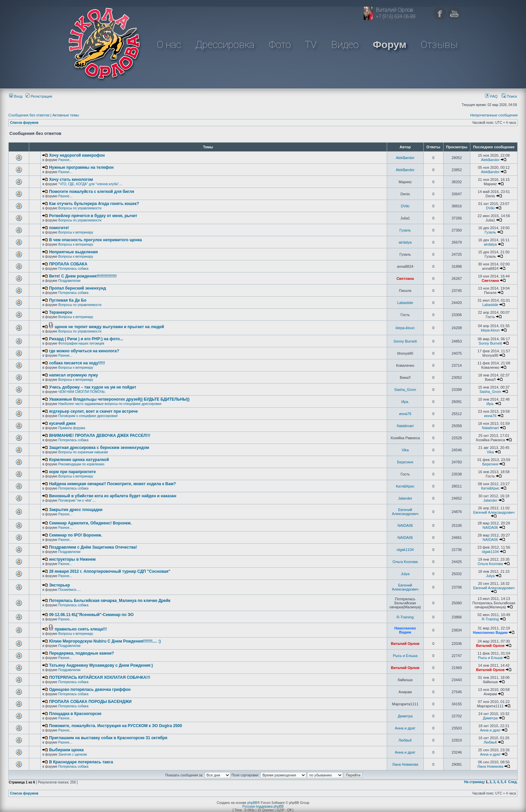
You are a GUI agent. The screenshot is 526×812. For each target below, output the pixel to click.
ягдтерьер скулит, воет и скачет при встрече (93, 411)
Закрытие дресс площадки (76, 510)
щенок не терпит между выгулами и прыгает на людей (109, 327)
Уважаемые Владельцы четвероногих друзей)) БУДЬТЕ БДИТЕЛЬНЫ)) (119, 399)
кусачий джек (62, 423)
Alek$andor (405, 158)
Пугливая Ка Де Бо (68, 300)
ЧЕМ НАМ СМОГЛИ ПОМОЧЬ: (82, 392)
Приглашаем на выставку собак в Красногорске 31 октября (108, 738)
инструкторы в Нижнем (72, 559)
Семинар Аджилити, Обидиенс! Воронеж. (90, 523)
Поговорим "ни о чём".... (77, 500)
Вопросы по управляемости (80, 208)
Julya (405, 574)
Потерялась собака (73, 269)
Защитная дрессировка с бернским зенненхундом (99, 448)
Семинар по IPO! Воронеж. (75, 535)
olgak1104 (405, 550)
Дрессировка (225, 44)
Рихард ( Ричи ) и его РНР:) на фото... (86, 339)
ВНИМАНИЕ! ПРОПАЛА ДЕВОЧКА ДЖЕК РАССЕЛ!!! (100, 436)
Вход (16, 96)
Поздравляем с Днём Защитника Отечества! (93, 547)
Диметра (405, 716)
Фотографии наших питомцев (81, 343)
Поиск (509, 96)
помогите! (59, 228)
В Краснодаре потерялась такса (81, 762)
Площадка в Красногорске (75, 714)
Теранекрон (61, 312)
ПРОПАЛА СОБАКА (68, 264)
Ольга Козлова (405, 562)
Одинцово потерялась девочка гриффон (90, 690)
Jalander (405, 498)
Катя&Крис (405, 486)
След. (513, 782)
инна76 (405, 414)
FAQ (491, 96)
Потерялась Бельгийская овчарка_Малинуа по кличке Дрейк (110, 601)
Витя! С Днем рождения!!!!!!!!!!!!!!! (83, 276)
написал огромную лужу (73, 375)
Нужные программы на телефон (81, 167)
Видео (345, 44)
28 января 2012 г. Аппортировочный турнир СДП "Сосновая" (110, 571)
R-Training (405, 617)
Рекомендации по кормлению (81, 464)
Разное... (65, 160)
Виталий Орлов (405, 644)
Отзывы (439, 44)
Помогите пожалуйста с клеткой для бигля (92, 192)
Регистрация (39, 96)
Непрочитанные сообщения (494, 115)
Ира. (405, 402)
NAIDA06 (405, 525)
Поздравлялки (69, 281)
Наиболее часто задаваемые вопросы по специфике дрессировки (110, 404)
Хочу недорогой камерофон (77, 155)
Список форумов (24, 123)
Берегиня (405, 462)
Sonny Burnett (405, 341)
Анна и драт (405, 728)
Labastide (405, 303)
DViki (405, 206)
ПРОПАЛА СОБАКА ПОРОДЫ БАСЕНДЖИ (90, 702)
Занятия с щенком (73, 754)
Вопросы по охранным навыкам (83, 452)
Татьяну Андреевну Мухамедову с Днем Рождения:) (101, 665)
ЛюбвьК (405, 740)
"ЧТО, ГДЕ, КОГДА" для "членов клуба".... (90, 184)
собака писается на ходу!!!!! (77, 363)
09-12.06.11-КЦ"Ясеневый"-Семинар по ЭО (91, 615)
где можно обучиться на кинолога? (84, 351)
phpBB (252, 803)
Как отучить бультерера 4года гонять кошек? (94, 204)
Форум (389, 44)
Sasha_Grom (405, 390)
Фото (280, 44)
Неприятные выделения (73, 252)
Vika (405, 450)
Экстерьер (59, 585)
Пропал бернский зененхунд (77, 288)
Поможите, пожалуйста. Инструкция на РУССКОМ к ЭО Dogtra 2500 (115, 726)
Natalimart (405, 426)
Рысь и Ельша (405, 656)
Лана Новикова (405, 764)
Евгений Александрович (405, 512)
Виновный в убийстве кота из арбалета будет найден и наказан (113, 496)
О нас (169, 44)
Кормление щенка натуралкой (79, 460)
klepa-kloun (405, 328)
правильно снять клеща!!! (81, 629)
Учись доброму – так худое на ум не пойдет (93, 387)
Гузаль (405, 230)
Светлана (405, 278)
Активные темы (66, 115)
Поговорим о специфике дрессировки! (88, 416)
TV (311, 44)
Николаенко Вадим (405, 630)
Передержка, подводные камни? (82, 653)
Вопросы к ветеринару (76, 232)
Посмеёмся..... (70, 590)
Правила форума (72, 428)
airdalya (405, 242)
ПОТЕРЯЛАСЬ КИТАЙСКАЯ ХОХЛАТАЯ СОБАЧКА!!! (100, 677)
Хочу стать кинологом (71, 180)
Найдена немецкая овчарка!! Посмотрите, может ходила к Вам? (112, 484)
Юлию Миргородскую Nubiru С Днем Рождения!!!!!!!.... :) (105, 641)
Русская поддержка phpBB (263, 806)
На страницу (475, 782)
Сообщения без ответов (29, 115)
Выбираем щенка (66, 750)
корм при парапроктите (72, 472)
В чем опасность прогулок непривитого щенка (95, 240)
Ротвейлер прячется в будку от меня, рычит (93, 216)
